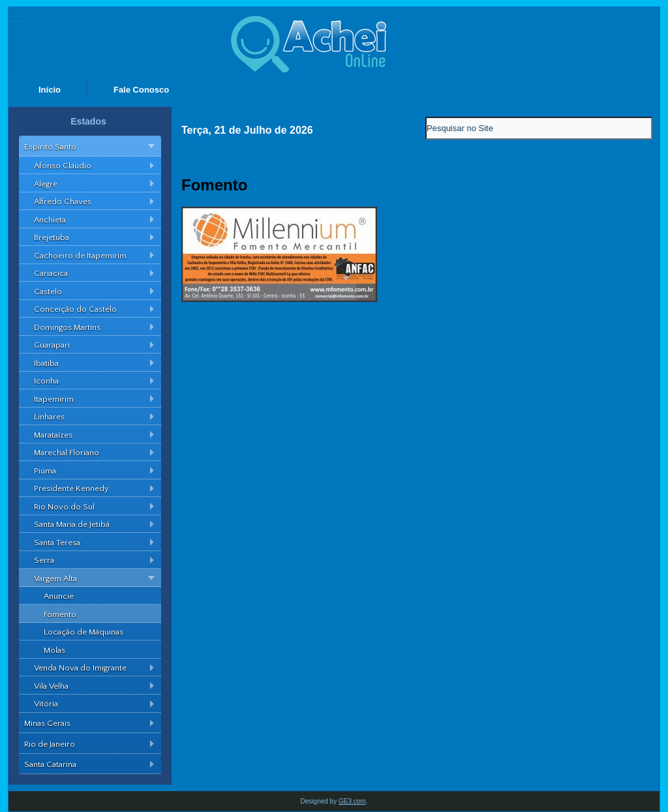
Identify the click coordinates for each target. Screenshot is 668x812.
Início (50, 90)
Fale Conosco (141, 90)
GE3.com (352, 801)
